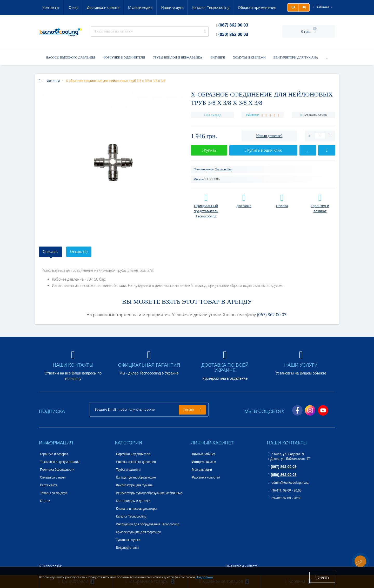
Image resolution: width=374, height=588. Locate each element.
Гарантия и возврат (54, 454)
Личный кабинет (204, 454)
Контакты (272, 7)
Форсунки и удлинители (124, 57)
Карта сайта (49, 485)
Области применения (235, 7)
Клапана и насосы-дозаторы (137, 509)
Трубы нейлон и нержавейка (178, 57)
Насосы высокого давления (70, 57)
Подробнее (204, 577)
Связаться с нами (53, 477)
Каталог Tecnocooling (188, 7)
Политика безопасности (57, 470)
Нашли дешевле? (269, 136)
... (327, 57)
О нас (47, 7)
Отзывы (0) (79, 252)
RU (304, 7)
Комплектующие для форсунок (138, 532)
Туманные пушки (128, 540)
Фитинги (217, 57)
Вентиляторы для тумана (296, 57)
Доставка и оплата (78, 7)
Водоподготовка (128, 548)
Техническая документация (60, 462)
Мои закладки (202, 470)
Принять (322, 577)
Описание (51, 252)
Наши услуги (149, 7)
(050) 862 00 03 (233, 34)
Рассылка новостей (206, 477)
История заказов (204, 462)
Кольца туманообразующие (136, 477)
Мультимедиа (116, 7)
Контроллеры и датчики (133, 501)
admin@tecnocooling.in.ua (288, 483)
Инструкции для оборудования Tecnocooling (148, 524)
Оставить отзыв (315, 115)
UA (293, 7)
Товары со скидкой (54, 493)
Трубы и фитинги (128, 470)
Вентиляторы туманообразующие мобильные (149, 493)
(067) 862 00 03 (233, 25)
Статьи (45, 501)
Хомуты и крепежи (249, 57)
